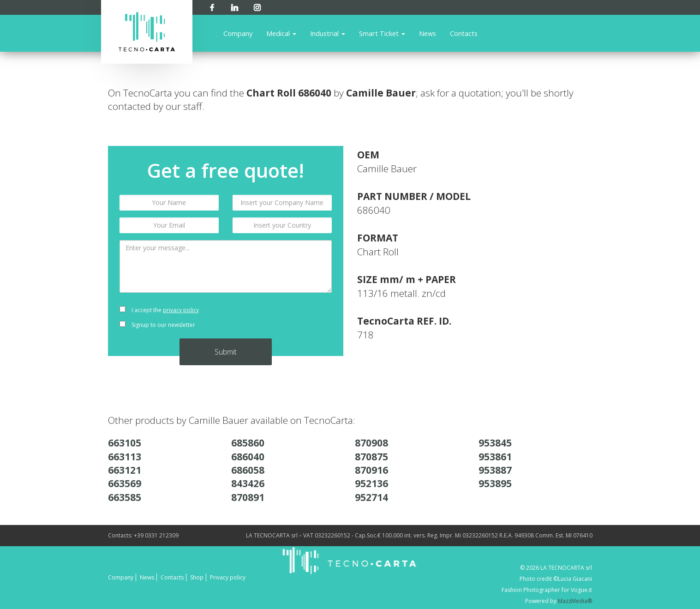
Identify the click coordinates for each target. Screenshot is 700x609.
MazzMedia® (575, 601)
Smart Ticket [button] (382, 33)
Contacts (464, 33)
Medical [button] (281, 33)
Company (238, 33)
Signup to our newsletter (157, 325)
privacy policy (181, 310)
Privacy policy (228, 577)
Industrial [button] (328, 33)
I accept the (159, 310)
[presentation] (282, 318)
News (428, 33)
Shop (197, 577)
